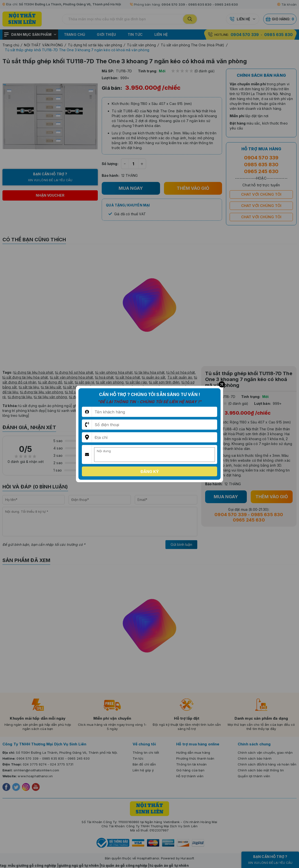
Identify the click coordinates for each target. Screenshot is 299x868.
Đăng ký (150, 472)
